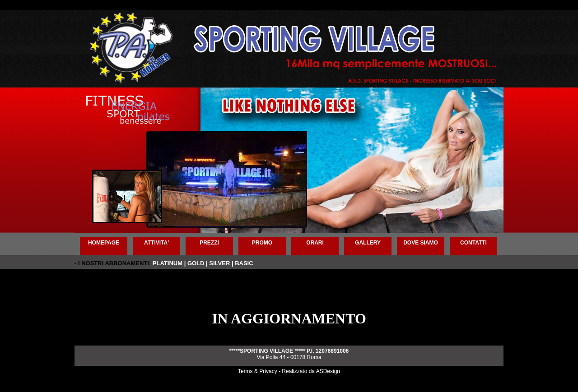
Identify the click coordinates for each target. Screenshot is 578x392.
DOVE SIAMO (421, 243)
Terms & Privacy (258, 371)
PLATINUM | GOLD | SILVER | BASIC (203, 263)
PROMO (262, 243)
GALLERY (368, 243)
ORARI (315, 243)
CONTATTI (473, 243)
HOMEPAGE (104, 243)
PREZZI (209, 243)
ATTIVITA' (156, 243)
